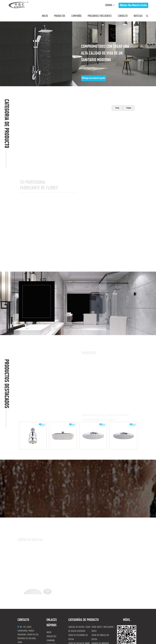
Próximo (129, 108)
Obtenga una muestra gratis (93, 78)
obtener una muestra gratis (133, 5)
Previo (117, 108)
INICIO (45, 16)
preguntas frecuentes (100, 16)
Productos (60, 16)
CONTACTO (123, 16)
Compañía (76, 16)
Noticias (138, 16)
